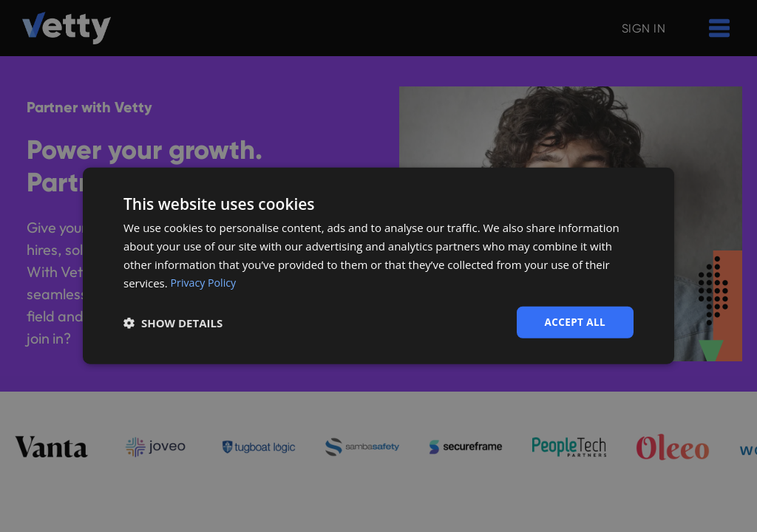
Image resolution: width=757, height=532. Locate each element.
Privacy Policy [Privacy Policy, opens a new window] (206, 282)
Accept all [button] (574, 322)
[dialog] (378, 266)
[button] (173, 323)
